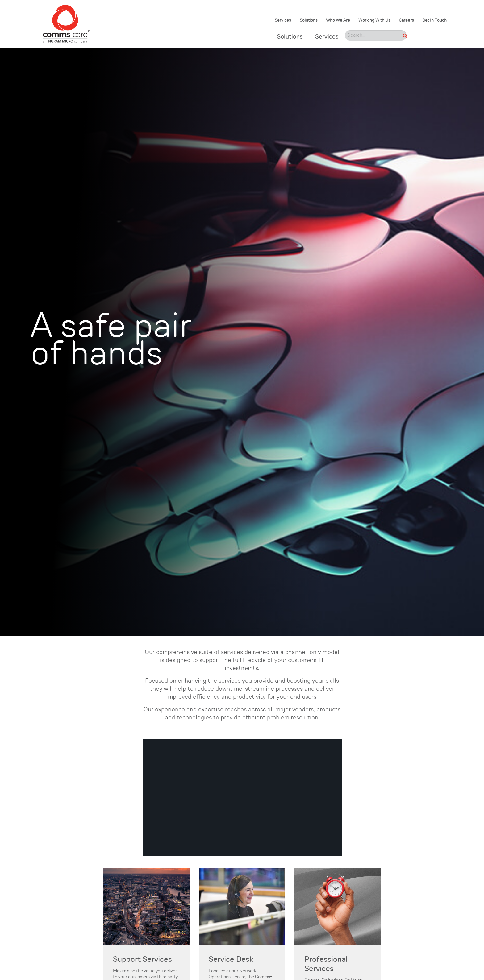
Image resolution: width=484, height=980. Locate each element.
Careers (406, 21)
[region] (242, 798)
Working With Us (374, 21)
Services (283, 21)
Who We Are (338, 21)
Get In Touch (434, 21)
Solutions (309, 21)
